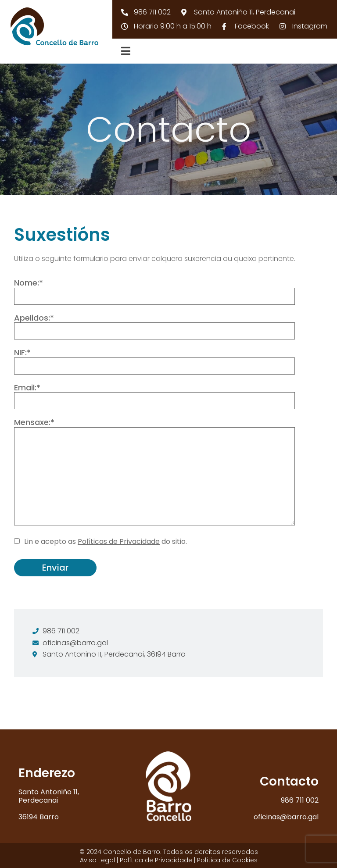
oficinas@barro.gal (286, 817)
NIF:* (154, 361)
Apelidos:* (154, 327)
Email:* (154, 396)
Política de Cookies (227, 860)
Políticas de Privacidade (119, 541)
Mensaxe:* (154, 473)
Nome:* (154, 291)
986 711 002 (300, 800)
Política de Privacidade (156, 860)
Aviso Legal (97, 860)
